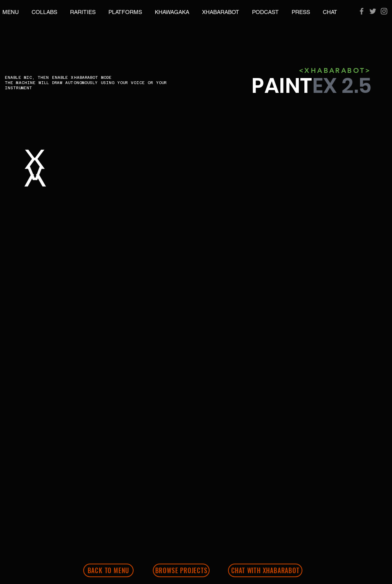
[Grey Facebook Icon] (362, 11)
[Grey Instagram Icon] (384, 11)
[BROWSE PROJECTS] (181, 570)
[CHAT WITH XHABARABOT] (265, 570)
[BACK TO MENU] (108, 570)
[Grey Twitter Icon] (373, 11)
